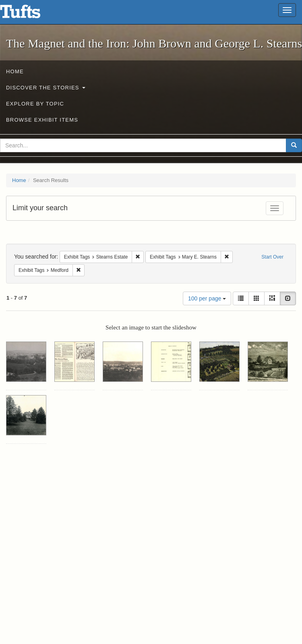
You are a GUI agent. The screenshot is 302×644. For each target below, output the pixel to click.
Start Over (272, 257)
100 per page (207, 298)
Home (15, 71)
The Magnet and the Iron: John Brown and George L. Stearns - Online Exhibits (30, 14)
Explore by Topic (35, 104)
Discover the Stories (46, 88)
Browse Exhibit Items (42, 120)
